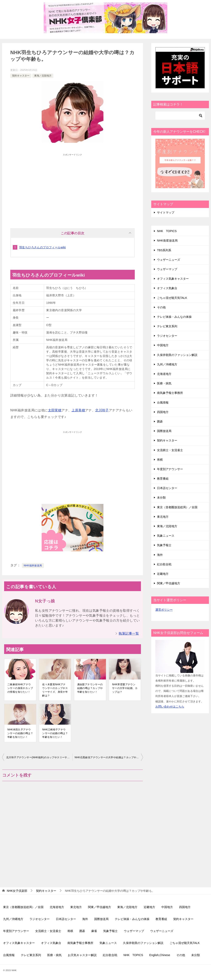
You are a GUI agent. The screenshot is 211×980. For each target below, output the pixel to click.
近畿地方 (163, 574)
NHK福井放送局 (33, 566)
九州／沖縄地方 (167, 364)
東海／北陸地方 (43, 76)
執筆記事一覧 (129, 633)
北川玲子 (102, 410)
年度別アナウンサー (170, 469)
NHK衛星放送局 (167, 241)
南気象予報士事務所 (170, 393)
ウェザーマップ (167, 269)
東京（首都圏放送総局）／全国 (177, 507)
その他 (161, 307)
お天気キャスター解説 (82, 955)
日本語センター (167, 488)
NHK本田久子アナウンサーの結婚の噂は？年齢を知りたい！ (20, 733)
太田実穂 (55, 410)
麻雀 (94, 931)
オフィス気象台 (167, 288)
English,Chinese (160, 955)
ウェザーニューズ (169, 260)
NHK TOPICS (167, 231)
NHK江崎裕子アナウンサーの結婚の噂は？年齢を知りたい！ (55, 733)
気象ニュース (166, 536)
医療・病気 (164, 383)
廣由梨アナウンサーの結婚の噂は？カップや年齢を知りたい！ (90, 688)
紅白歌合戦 (164, 564)
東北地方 (163, 517)
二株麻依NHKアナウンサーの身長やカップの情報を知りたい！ (20, 688)
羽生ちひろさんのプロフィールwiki (43, 247)
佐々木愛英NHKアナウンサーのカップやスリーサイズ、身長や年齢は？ (55, 690)
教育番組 (163, 479)
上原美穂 (78, 410)
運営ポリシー (164, 610)
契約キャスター (21, 76)
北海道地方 (164, 374)
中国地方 (163, 345)
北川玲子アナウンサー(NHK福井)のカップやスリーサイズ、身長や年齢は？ (39, 757)
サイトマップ (166, 212)
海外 (160, 555)
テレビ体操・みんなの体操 (174, 317)
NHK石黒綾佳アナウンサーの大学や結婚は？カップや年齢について (109, 757)
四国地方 (163, 412)
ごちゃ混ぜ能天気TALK (172, 298)
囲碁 (160, 421)
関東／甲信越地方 (169, 583)
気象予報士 (164, 545)
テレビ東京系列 (167, 326)
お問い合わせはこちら (170, 707)
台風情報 (163, 403)
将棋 (160, 460)
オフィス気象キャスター (173, 279)
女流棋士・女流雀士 (170, 450)
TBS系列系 (164, 250)
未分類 (161, 498)
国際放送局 (164, 431)
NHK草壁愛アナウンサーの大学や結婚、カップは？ (125, 688)
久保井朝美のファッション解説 (177, 355)
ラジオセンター (167, 336)
